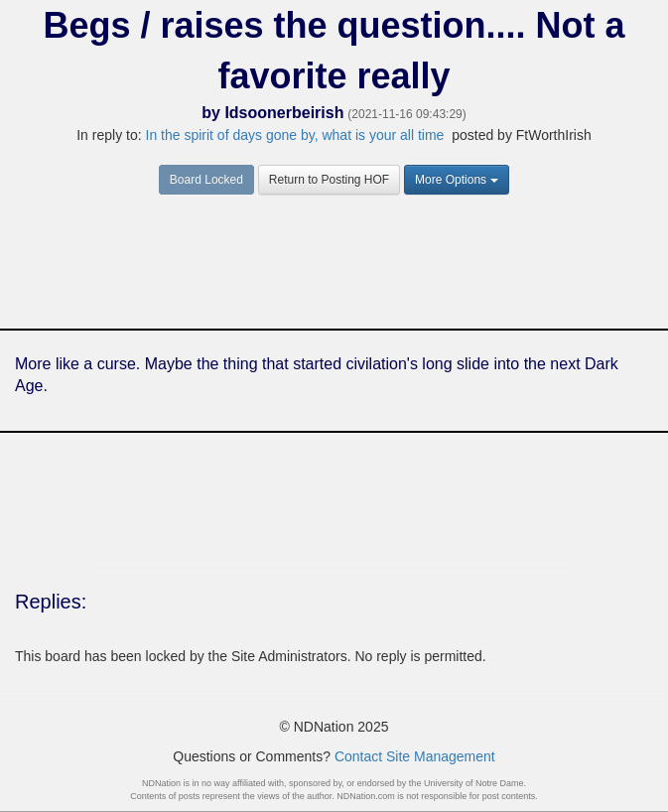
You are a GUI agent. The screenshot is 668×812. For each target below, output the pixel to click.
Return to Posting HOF (329, 180)
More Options (457, 180)
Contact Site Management (415, 756)
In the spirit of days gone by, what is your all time (297, 135)
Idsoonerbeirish (284, 113)
